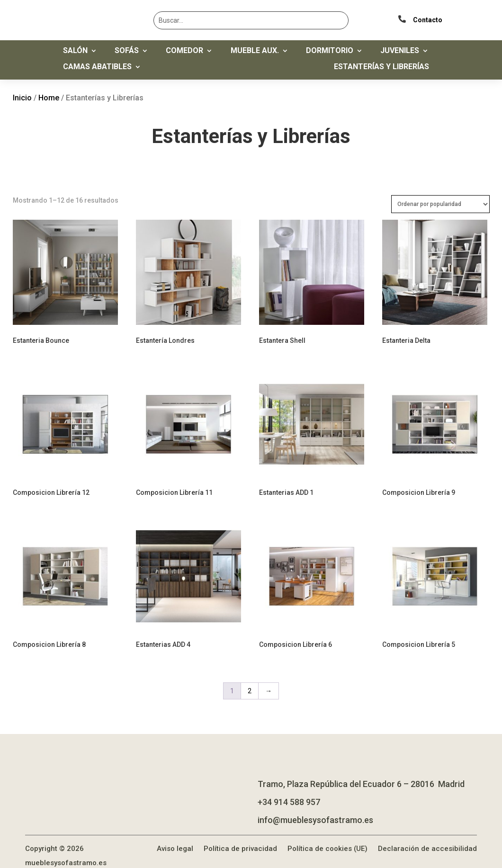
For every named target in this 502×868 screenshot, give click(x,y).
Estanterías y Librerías (381, 67)
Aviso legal (175, 835)
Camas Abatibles (97, 67)
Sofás (127, 51)
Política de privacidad (240, 835)
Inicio (22, 98)
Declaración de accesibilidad (427, 835)
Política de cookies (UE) (327, 835)
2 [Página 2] (250, 678)
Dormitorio (330, 51)
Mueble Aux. (255, 51)
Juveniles (400, 51)
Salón (75, 51)
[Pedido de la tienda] (440, 204)
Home (49, 98)
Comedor (184, 51)
